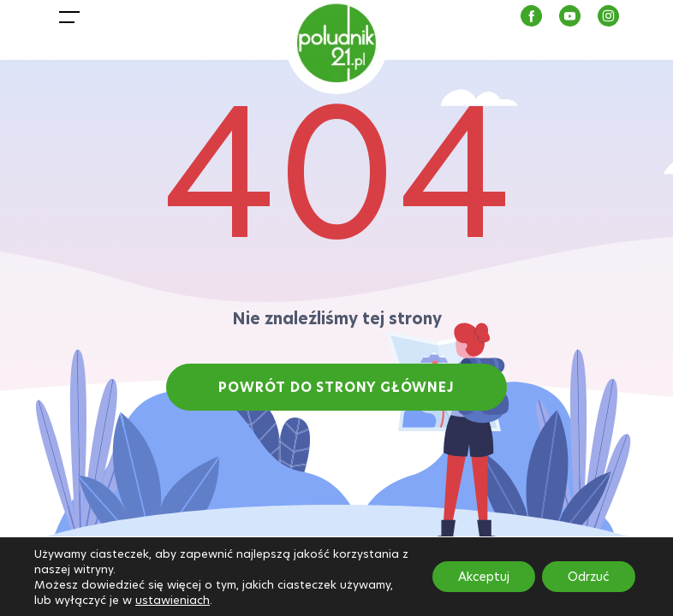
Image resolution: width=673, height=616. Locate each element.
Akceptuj (484, 577)
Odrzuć (589, 577)
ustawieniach (173, 600)
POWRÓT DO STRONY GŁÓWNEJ (336, 387)
